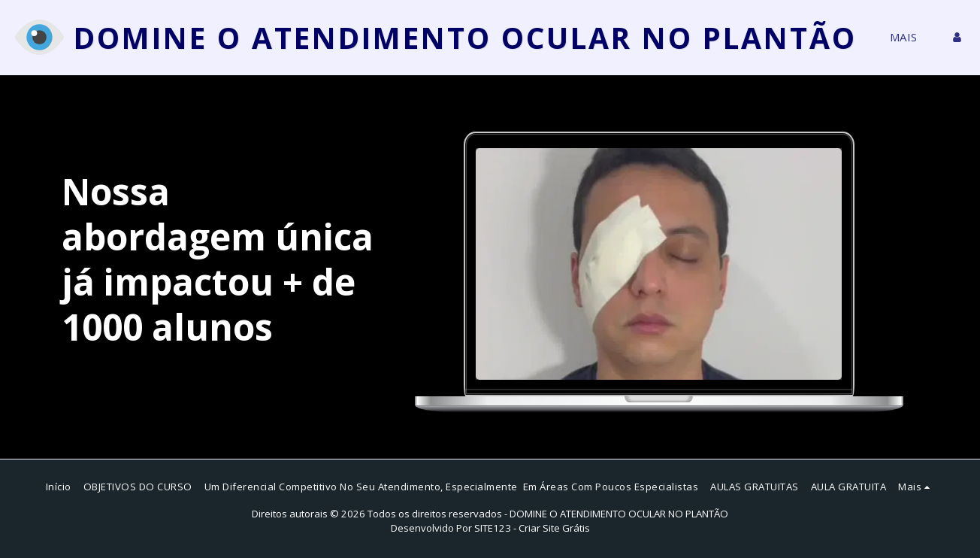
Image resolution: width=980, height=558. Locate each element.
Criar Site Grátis (554, 528)
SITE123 (493, 528)
